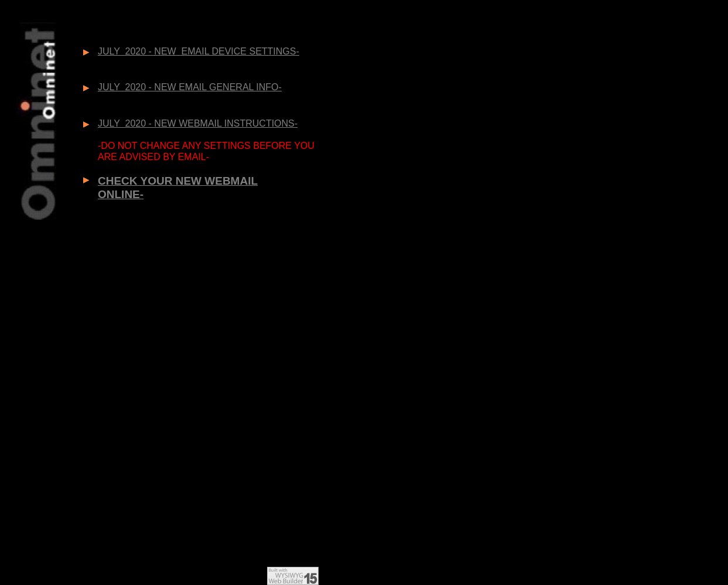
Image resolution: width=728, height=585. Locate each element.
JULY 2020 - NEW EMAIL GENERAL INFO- (190, 87)
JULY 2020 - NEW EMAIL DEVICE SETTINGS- (199, 51)
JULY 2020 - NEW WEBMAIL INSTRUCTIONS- (198, 123)
